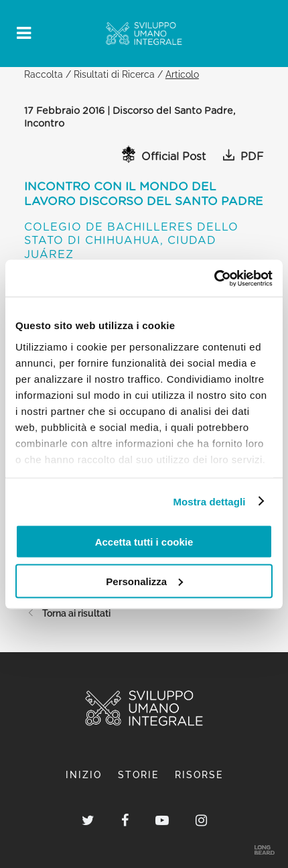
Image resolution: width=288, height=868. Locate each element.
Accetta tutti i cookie (144, 542)
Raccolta (44, 74)
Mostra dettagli (209, 501)
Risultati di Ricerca (114, 74)
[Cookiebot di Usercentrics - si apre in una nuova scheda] (214, 278)
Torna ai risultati (67, 613)
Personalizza (144, 581)
